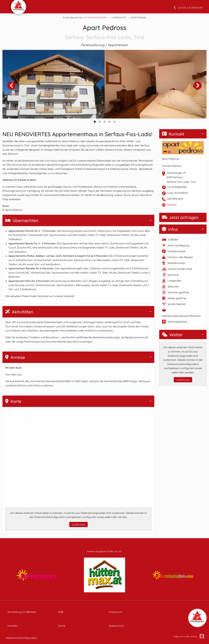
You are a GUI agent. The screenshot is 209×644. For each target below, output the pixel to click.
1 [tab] (95, 122)
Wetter (172, 335)
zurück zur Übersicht (190, 7)
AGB (61, 612)
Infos (170, 229)
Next (198, 85)
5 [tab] (114, 122)
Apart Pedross (104, 32)
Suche (62, 626)
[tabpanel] (53, 84)
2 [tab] (100, 122)
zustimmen (78, 524)
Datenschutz (116, 626)
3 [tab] (104, 122)
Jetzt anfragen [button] (180, 217)
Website (172, 205)
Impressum (116, 612)
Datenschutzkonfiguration (21, 638)
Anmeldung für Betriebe (22, 612)
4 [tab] (109, 122)
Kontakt (173, 134)
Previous (11, 85)
